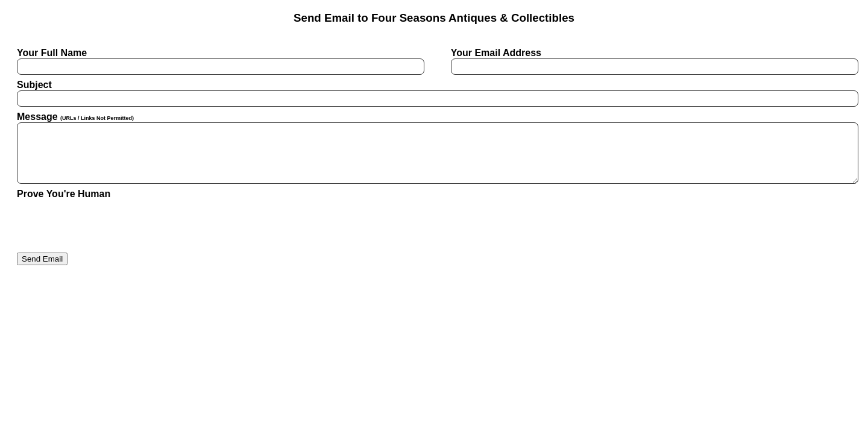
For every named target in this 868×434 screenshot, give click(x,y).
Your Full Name (217, 61)
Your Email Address (651, 61)
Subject (434, 93)
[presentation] (108, 223)
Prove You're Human (64, 194)
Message (434, 148)
